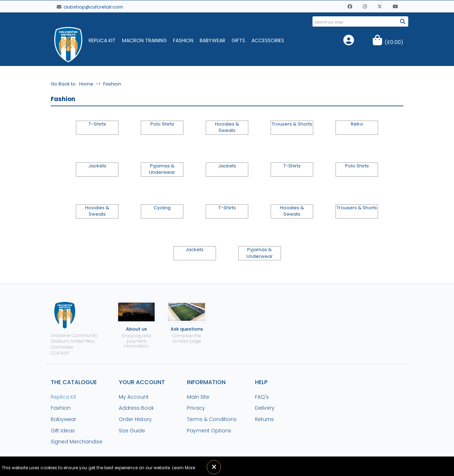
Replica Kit (102, 40)
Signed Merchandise (77, 442)
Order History (135, 419)
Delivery (265, 408)
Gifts (238, 40)
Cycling (162, 208)
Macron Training (144, 40)
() (394, 42)
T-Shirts (97, 124)
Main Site (198, 397)
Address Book (136, 408)
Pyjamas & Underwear (162, 169)
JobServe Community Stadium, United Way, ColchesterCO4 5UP (74, 329)
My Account (134, 397)
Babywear (212, 40)
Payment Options (209, 431)
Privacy (196, 408)
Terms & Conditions (212, 419)
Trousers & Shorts (292, 124)
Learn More (184, 468)
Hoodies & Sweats (227, 127)
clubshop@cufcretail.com (90, 7)
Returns (264, 419)
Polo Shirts (162, 124)
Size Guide (132, 431)
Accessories (268, 40)
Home (86, 84)
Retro (357, 124)
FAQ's (262, 397)
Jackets (97, 166)
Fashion (183, 40)
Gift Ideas (63, 431)
